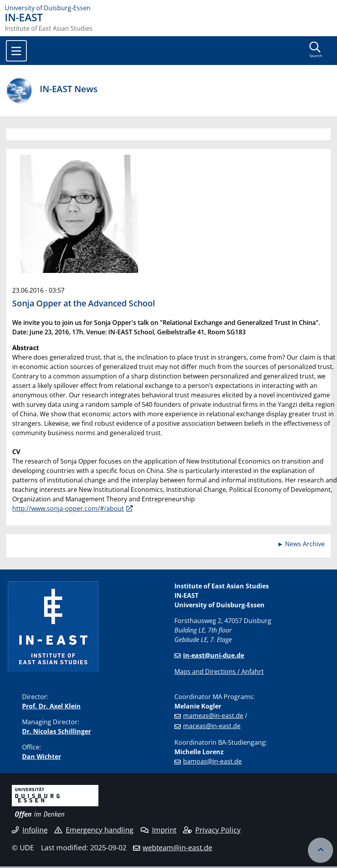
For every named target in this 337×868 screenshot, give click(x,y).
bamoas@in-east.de (212, 761)
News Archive (305, 544)
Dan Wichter (42, 757)
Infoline (30, 830)
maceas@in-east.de (212, 726)
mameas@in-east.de (213, 716)
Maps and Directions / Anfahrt (219, 671)
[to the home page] (168, 8)
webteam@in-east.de (177, 848)
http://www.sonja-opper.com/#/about (68, 508)
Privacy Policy (212, 830)
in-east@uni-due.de (214, 655)
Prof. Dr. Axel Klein (51, 706)
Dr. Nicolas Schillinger (56, 731)
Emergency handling (94, 830)
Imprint (158, 830)
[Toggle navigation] (16, 51)
